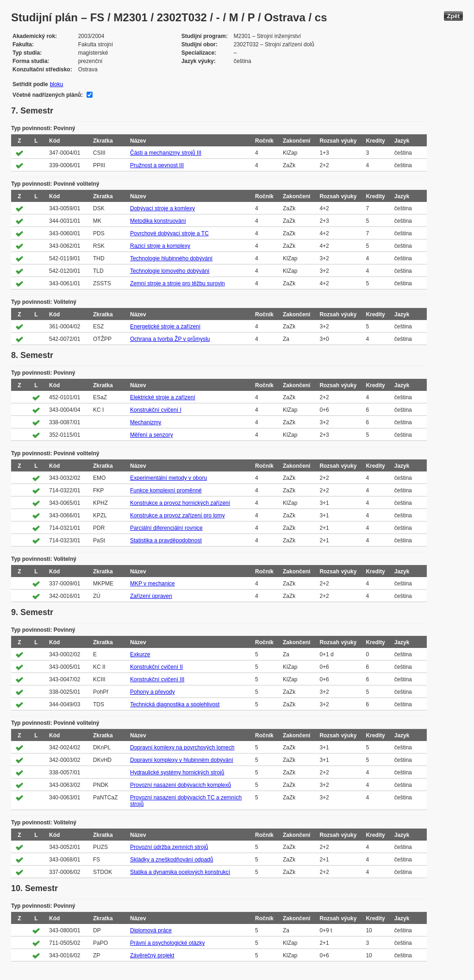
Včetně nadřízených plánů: (48, 95)
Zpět (453, 16)
